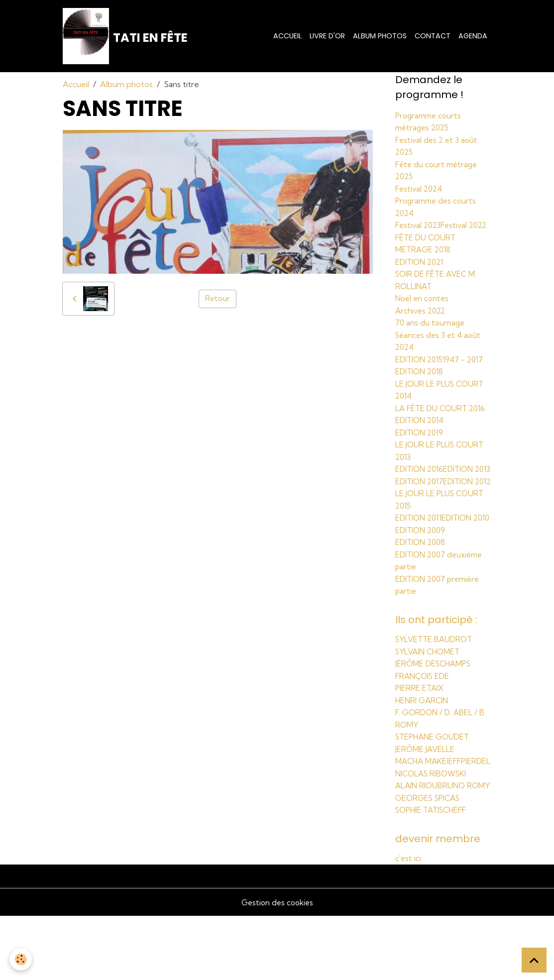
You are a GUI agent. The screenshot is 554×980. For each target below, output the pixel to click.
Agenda (473, 37)
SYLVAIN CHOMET (430, 694)
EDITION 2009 (422, 573)
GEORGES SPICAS (430, 861)
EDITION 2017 (421, 501)
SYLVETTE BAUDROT (436, 682)
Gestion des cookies (277, 966)
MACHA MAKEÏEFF (430, 801)
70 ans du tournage (431, 334)
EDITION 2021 (421, 274)
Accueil (287, 37)
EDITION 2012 (421, 513)
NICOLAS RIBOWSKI (433, 825)
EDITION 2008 (422, 585)
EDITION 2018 (421, 382)
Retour (218, 302)
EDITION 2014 (421, 430)
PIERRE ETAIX (420, 730)
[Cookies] (21, 959)
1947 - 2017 (468, 370)
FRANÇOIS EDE (424, 718)
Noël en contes (423, 310)
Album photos (380, 37)
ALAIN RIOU (417, 837)
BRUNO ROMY (422, 849)
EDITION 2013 (421, 489)
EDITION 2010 (421, 561)
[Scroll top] (534, 960)
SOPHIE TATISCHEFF (434, 873)
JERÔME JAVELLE (426, 789)
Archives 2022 (422, 322)
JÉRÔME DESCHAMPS (436, 706)
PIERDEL (410, 813)
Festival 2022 (420, 238)
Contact (433, 37)
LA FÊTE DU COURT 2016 (443, 418)
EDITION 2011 (420, 549)
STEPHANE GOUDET (435, 777)
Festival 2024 (420, 191)
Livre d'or (327, 37)
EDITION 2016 (421, 477)
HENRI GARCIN (423, 742)
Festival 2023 (419, 226)
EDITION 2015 (421, 370)
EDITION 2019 (421, 441)
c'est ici (409, 922)
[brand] (127, 38)
